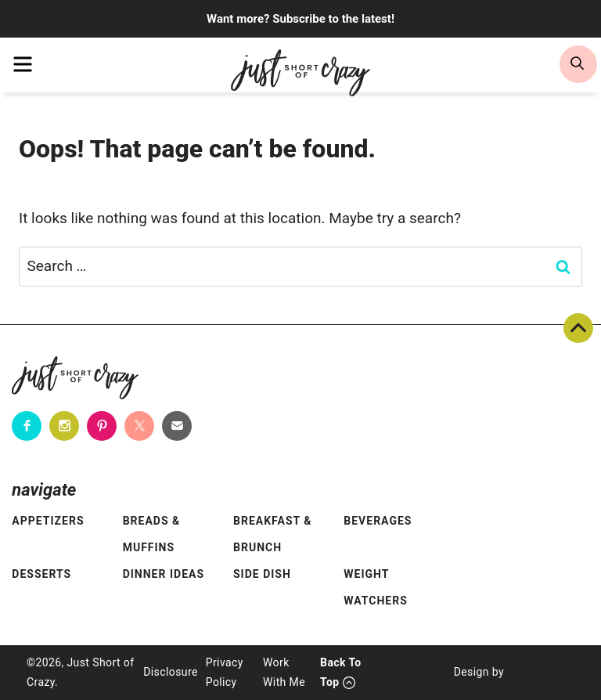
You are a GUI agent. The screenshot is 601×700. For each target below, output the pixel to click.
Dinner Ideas (164, 574)
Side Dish (262, 574)
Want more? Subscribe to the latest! (300, 19)
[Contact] (177, 426)
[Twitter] (139, 426)
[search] (578, 64)
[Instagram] (64, 426)
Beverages (378, 521)
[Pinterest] (102, 426)
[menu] (23, 64)
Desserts (41, 574)
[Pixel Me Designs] (539, 673)
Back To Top (578, 328)
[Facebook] (27, 426)
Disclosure (171, 672)
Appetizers (48, 521)
